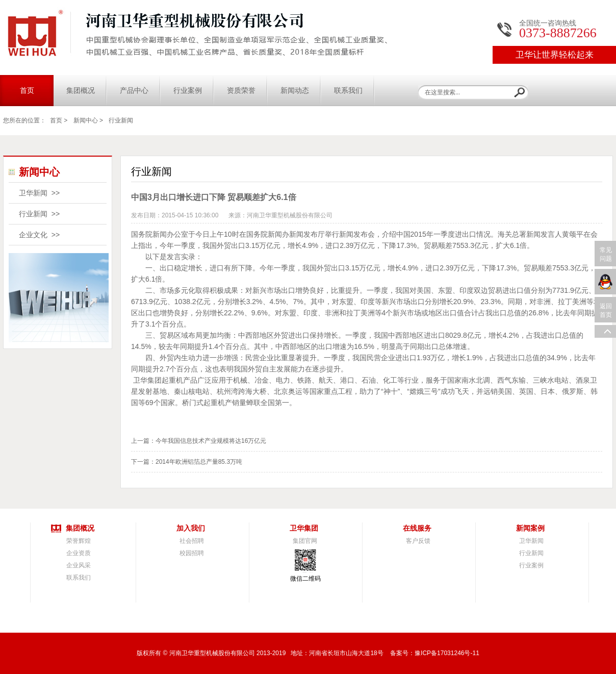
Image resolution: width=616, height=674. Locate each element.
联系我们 (348, 91)
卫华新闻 (531, 541)
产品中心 (134, 91)
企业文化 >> (39, 235)
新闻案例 (530, 528)
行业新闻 (121, 120)
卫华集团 (304, 528)
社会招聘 (192, 541)
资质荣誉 (241, 91)
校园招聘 (192, 553)
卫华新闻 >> (39, 193)
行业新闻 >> (39, 214)
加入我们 (191, 528)
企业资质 (79, 553)
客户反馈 (418, 541)
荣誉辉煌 (79, 541)
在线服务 (417, 528)
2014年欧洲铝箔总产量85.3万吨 (199, 462)
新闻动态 (295, 91)
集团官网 (305, 541)
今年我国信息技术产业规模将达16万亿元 (211, 441)
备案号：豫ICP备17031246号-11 (435, 653)
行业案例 (188, 91)
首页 (27, 91)
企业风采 (79, 565)
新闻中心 (86, 120)
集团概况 (81, 91)
